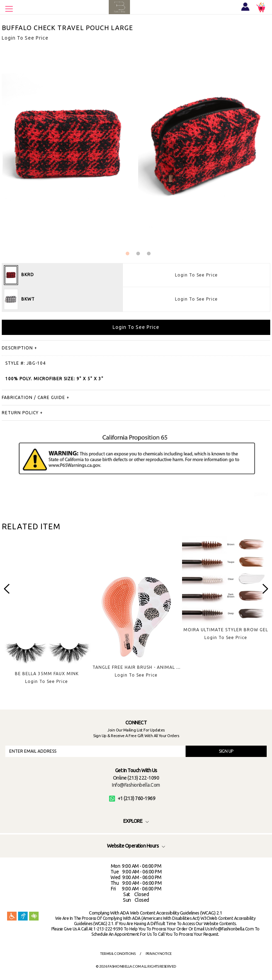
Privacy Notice (159, 954)
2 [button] (138, 254)
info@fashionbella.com (136, 785)
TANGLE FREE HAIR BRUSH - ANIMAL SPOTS (142, 667)
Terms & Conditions (118, 954)
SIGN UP (226, 751)
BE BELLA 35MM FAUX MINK (47, 674)
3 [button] (149, 254)
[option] (47, 616)
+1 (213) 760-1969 (132, 798)
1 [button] (127, 254)
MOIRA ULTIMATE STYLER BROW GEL (226, 630)
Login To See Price (196, 275)
